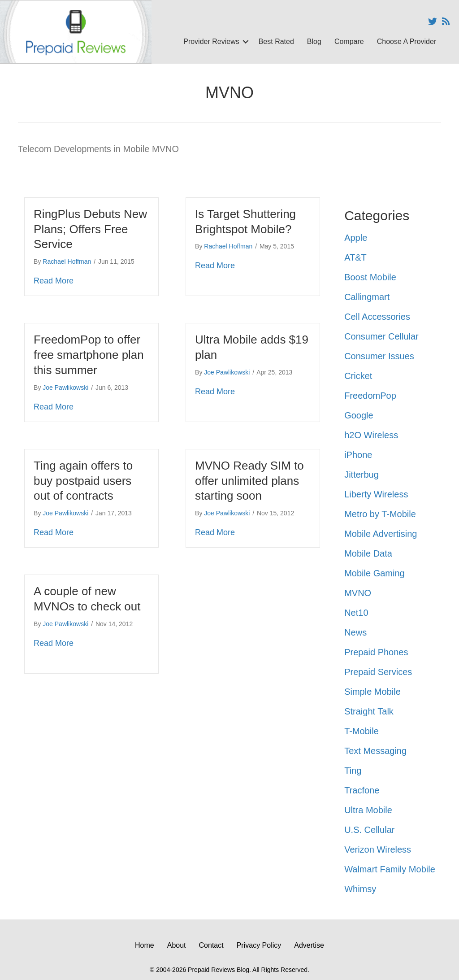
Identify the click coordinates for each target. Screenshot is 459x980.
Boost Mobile (370, 277)
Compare (349, 41)
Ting (353, 771)
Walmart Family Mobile (390, 869)
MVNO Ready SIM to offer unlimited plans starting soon (249, 481)
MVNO (358, 593)
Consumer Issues (379, 356)
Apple (356, 238)
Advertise (309, 945)
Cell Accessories (377, 317)
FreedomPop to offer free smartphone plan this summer (89, 355)
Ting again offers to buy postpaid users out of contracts (83, 481)
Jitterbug (362, 475)
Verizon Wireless (378, 849)
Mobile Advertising (381, 534)
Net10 (356, 613)
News (355, 632)
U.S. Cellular (369, 830)
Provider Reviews (211, 41)
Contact (211, 945)
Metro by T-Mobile (380, 514)
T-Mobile (362, 731)
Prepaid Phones (376, 652)
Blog (314, 41)
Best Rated (276, 41)
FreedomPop (370, 396)
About (177, 945)
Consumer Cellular (381, 336)
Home (145, 945)
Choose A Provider (407, 41)
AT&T (355, 257)
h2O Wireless (371, 435)
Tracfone (362, 790)
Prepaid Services (378, 672)
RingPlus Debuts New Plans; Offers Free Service (90, 229)
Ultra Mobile (368, 810)
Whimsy (360, 889)
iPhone (358, 455)
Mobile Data (368, 553)
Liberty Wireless (376, 494)
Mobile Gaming (375, 573)
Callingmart (367, 297)
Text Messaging (375, 751)
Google (359, 415)
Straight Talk (369, 711)
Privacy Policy (259, 945)
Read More (54, 281)
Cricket (358, 376)
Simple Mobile (372, 692)
